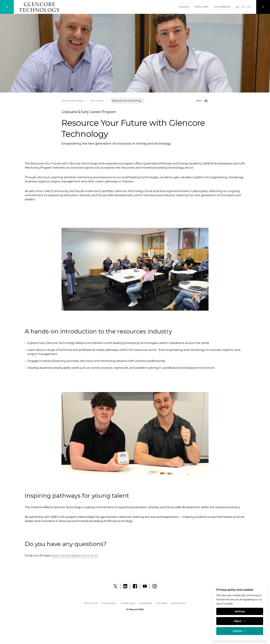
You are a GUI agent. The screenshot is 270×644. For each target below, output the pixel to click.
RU (249, 7)
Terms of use (91, 603)
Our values (162, 603)
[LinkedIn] (125, 586)
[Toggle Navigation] (7, 7)
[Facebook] (135, 586)
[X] (115, 586)
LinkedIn (184, 7)
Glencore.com (178, 603)
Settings (240, 611)
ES (243, 7)
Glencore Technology (72, 101)
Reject (240, 621)
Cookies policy (128, 603)
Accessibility (146, 603)
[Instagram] (155, 586)
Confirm (240, 631)
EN (237, 7)
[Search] (263, 7)
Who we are (97, 101)
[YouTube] (145, 586)
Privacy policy (109, 603)
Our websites (222, 7)
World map (202, 7)
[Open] (75, 556)
